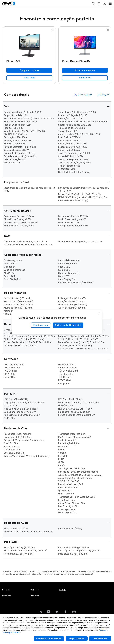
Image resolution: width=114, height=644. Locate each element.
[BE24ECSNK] (29, 61)
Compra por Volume (67, 595)
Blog (32, 609)
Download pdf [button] (83, 95)
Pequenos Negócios (38, 595)
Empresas (34, 599)
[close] (98, 313)
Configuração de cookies (49, 639)
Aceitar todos (100, 639)
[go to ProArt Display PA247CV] (85, 45)
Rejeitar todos (77, 639)
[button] (93, 3)
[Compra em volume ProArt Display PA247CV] (85, 70)
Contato (62, 590)
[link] (29, 78)
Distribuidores (8, 605)
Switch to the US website (68, 325)
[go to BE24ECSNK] (29, 45)
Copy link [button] (103, 95)
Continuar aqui (41, 325)
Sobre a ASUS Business (12, 595)
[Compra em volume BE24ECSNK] (29, 70)
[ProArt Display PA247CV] (85, 61)
